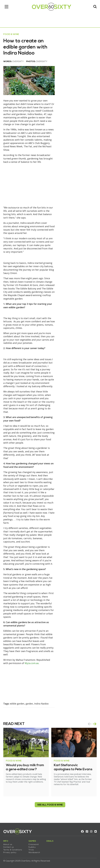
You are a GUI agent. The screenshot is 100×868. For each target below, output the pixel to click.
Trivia (32, 849)
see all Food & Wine (50, 807)
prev (89, 726)
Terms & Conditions (13, 849)
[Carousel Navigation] (92, 726)
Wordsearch (35, 852)
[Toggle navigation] (7, 7)
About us (8, 844)
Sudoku (33, 846)
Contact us (9, 846)
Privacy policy (10, 852)
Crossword (34, 844)
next (94, 726)
